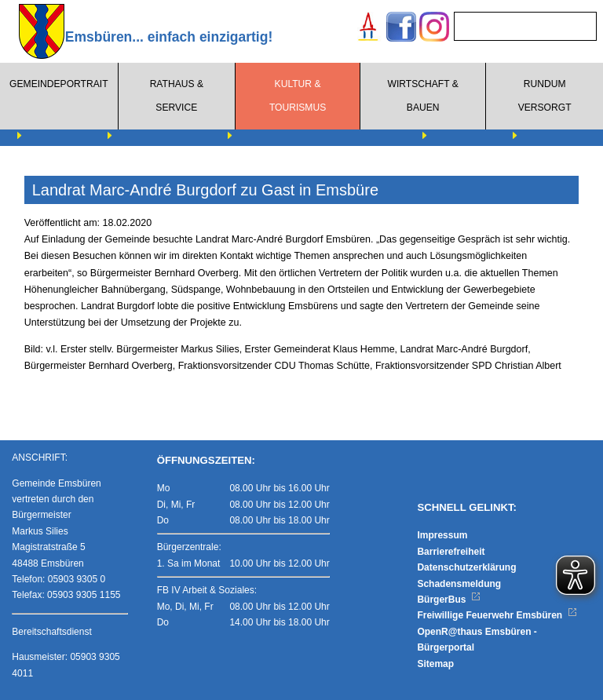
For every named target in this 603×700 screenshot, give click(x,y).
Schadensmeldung (459, 584)
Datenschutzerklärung (466, 567)
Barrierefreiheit (451, 552)
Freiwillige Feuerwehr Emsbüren (497, 615)
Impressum (442, 535)
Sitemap (435, 664)
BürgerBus (449, 600)
